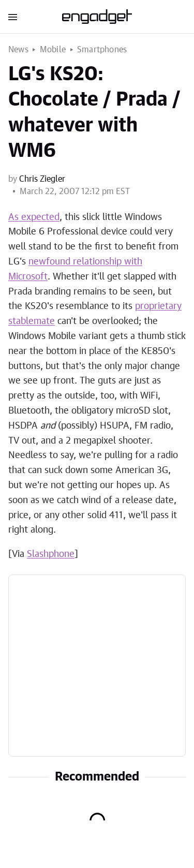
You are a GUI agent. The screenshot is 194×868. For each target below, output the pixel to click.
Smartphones (102, 50)
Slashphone (51, 554)
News (18, 50)
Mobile (53, 50)
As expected (34, 217)
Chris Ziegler (42, 179)
